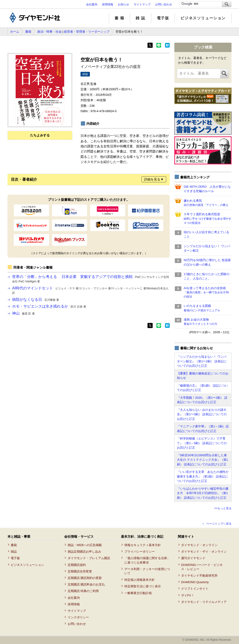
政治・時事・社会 (49, 32)
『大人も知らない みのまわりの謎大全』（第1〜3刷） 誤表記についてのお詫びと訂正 (202, 414)
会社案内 (92, 4)
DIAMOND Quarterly (195, 582)
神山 (23, 313)
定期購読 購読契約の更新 (85, 578)
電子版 (163, 18)
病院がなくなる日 (36, 299)
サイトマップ (142, 4)
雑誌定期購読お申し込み (84, 552)
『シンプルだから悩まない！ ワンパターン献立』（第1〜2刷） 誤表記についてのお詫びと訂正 (202, 361)
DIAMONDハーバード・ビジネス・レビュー (202, 567)
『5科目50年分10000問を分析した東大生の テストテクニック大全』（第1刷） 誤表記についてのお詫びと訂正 (202, 460)
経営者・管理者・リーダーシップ (87, 32)
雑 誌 (140, 18)
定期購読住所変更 (80, 571)
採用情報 (108, 4)
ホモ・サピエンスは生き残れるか (49, 306)
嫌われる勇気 (208, 203)
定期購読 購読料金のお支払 (86, 584)
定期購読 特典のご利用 (83, 591)
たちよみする (40, 135)
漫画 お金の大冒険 (208, 322)
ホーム (15, 32)
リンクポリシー (78, 617)
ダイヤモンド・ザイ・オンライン (204, 552)
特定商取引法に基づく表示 (143, 586)
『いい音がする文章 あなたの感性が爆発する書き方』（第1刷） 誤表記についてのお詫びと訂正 (203, 476)
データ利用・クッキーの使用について (147, 571)
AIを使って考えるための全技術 (208, 293)
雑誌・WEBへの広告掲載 (85, 545)
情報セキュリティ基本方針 (143, 545)
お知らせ (123, 4)
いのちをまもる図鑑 (208, 308)
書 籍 (119, 18)
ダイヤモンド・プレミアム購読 (89, 558)
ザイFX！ (188, 595)
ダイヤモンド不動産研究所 (199, 576)
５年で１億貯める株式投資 (208, 219)
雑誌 (14, 552)
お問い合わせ (164, 4)
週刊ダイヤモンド (193, 558)
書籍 (28, 32)
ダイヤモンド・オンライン (199, 545)
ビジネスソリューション (203, 18)
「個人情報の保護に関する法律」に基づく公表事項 (147, 560)
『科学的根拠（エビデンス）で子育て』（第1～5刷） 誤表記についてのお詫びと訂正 (202, 443)
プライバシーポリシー (140, 552)
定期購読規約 (77, 565)
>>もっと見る (223, 508)
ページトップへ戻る (219, 524)
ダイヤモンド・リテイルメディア (204, 602)
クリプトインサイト (195, 589)
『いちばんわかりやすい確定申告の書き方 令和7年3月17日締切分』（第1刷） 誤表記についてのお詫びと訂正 (203, 493)
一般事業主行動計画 (138, 593)
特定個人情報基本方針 (140, 580)
